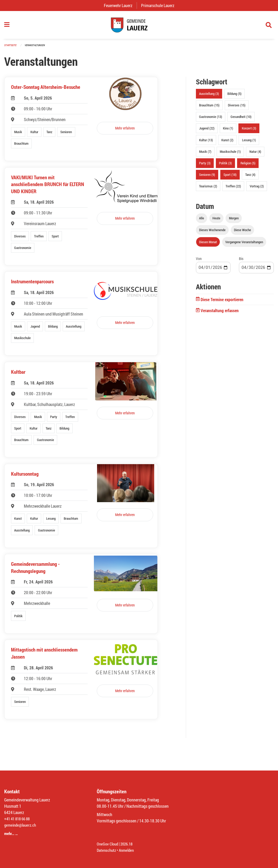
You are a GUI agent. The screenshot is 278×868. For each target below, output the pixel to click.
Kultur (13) (206, 142)
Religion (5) (248, 166)
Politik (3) (225, 166)
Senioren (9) (207, 177)
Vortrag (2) (257, 189)
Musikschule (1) (230, 154)
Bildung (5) (234, 96)
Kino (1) (228, 131)
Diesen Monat (208, 244)
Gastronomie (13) (211, 119)
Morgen (234, 221)
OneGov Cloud (108, 844)
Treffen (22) (233, 189)
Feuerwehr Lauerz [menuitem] (120, 5)
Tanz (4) (250, 177)
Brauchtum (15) (209, 108)
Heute (216, 221)
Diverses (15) (237, 108)
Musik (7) (205, 154)
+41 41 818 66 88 (18, 819)
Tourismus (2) (208, 189)
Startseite (11, 48)
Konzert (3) (249, 131)
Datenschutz (107, 850)
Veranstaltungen (37, 48)
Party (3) (205, 166)
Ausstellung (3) (209, 96)
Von (199, 261)
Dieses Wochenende (212, 232)
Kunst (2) (227, 142)
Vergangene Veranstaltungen (244, 244)
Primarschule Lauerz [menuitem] (160, 5)
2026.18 (129, 844)
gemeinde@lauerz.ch (21, 825)
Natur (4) (255, 154)
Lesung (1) (249, 142)
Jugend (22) (207, 131)
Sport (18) (230, 177)
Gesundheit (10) (241, 119)
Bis (241, 261)
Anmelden (128, 850)
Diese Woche (242, 232)
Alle (202, 221)
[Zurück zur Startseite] (139, 26)
